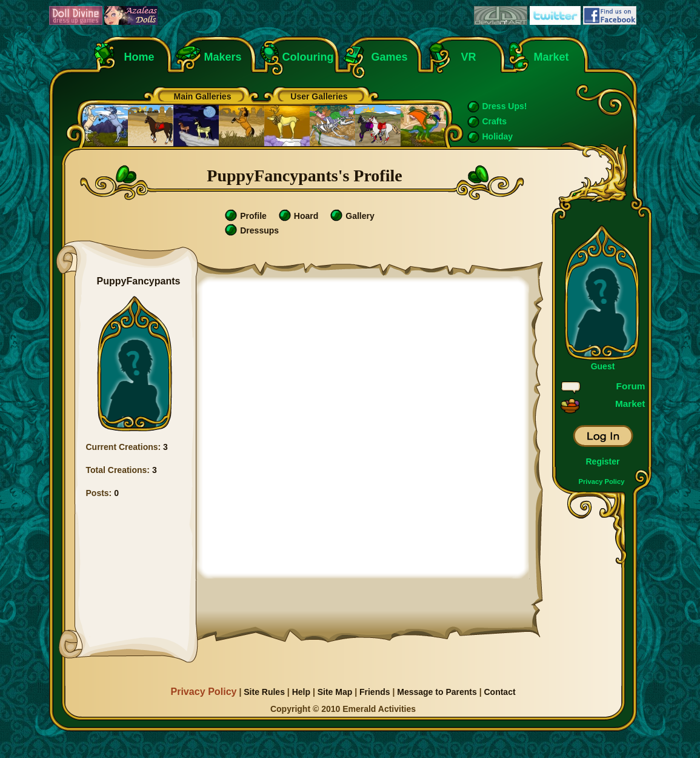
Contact (499, 692)
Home (139, 57)
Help (301, 692)
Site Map (335, 692)
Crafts (495, 121)
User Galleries (319, 96)
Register (602, 461)
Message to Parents (437, 692)
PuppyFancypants (139, 281)
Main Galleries (203, 96)
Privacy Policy (602, 481)
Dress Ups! (505, 106)
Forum (631, 386)
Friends (375, 692)
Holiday (498, 136)
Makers (223, 57)
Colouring (308, 57)
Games (390, 57)
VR (466, 57)
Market (552, 57)
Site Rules (264, 692)
